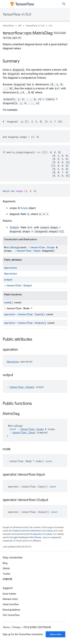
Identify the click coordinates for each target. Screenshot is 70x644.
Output (14, 227)
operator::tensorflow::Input (23, 314)
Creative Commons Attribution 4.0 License (32, 531)
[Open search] (64, 4)
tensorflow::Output (19, 285)
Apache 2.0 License (43, 534)
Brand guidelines (11, 610)
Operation (10, 274)
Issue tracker (9, 594)
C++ (51, 26)
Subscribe (55, 634)
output (8, 280)
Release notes (10, 599)
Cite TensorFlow (11, 615)
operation (10, 268)
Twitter (7, 574)
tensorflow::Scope (43, 247)
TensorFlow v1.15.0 (17, 14)
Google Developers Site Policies (26, 537)
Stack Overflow (11, 604)
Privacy (17, 627)
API (20, 26)
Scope (24, 208)
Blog (5, 563)
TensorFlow (8, 26)
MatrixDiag (11, 247)
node (7, 302)
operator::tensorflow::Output (24, 323)
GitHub (6, 568)
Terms (6, 627)
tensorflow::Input (29, 251)
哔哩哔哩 (7, 579)
